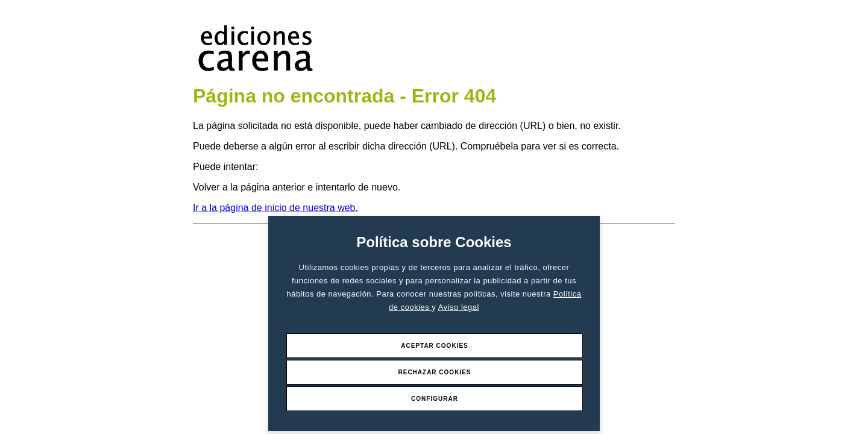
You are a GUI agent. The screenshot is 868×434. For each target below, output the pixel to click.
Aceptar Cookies (435, 346)
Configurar (435, 399)
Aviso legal (459, 307)
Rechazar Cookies (434, 372)
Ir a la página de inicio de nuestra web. (275, 208)
